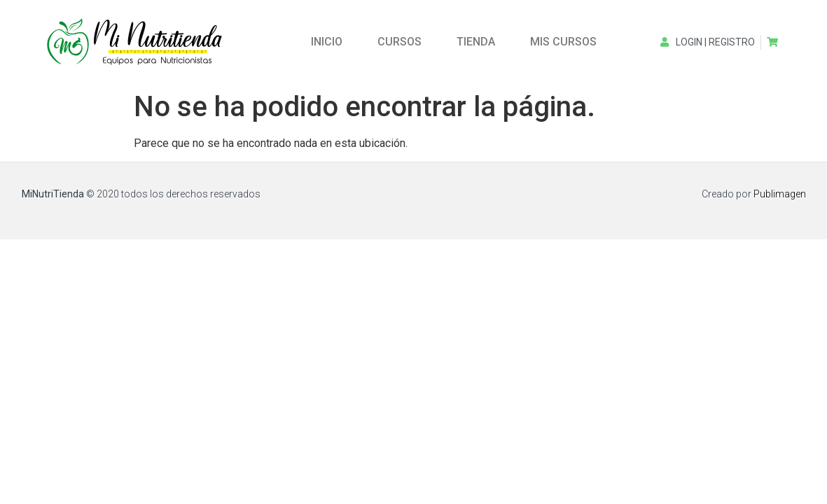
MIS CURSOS (563, 42)
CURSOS (399, 42)
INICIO (327, 42)
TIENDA (476, 42)
